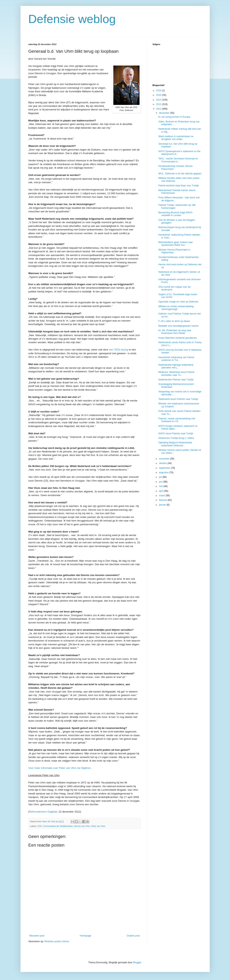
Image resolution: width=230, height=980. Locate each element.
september (165, 468)
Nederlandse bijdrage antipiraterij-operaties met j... (176, 366)
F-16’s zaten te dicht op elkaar (174, 321)
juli (161, 477)
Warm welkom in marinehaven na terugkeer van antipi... (176, 138)
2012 (159, 109)
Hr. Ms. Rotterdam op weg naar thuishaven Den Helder (175, 332)
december (164, 113)
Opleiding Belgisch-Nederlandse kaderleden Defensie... (175, 444)
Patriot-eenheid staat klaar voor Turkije (178, 186)
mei (161, 486)
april (161, 491)
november (164, 459)
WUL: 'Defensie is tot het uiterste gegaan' (180, 174)
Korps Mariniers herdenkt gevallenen (177, 338)
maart (162, 496)
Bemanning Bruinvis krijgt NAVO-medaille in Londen (176, 214)
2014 (159, 100)
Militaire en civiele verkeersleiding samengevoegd (176, 308)
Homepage (85, 936)
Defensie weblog (72, 19)
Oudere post (133, 936)
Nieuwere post (37, 936)
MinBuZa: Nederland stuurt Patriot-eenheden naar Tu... (176, 374)
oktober (163, 463)
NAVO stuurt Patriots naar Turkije (176, 434)
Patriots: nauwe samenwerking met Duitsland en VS (177, 420)
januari (163, 505)
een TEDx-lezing (119, 350)
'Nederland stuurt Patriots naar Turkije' (178, 399)
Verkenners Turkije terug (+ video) (176, 438)
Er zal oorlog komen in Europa (174, 117)
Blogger (137, 962)
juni (161, 482)
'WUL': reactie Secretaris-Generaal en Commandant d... (178, 160)
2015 (159, 95)
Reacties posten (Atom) (57, 941)
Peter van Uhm (98, 826)
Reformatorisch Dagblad (43, 812)
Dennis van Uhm (82, 826)
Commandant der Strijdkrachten (58, 826)
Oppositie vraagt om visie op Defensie (178, 302)
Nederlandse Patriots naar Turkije (176, 380)
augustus (164, 472)
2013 (159, 104)
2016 (159, 91)
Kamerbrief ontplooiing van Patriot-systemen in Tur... (176, 359)
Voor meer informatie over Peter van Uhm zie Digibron (60, 768)
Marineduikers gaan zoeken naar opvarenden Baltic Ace (176, 244)
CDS (40, 826)
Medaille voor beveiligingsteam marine (178, 326)
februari (163, 500)
